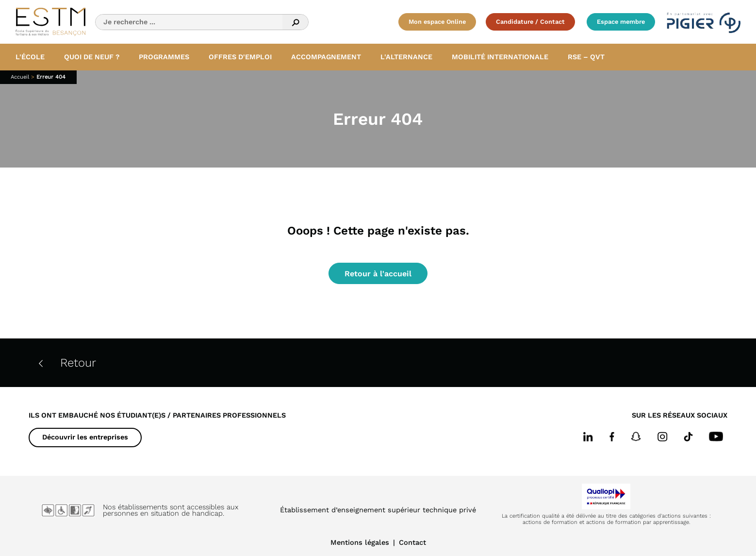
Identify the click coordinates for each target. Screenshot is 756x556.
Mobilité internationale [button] (500, 57)
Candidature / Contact (530, 22)
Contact (412, 542)
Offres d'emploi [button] (240, 57)
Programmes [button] (164, 57)
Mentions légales (360, 542)
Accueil (20, 77)
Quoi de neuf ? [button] (92, 57)
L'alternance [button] (406, 57)
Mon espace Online (437, 22)
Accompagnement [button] (326, 57)
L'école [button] (30, 57)
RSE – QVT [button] (586, 57)
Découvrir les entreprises (85, 437)
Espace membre (621, 22)
